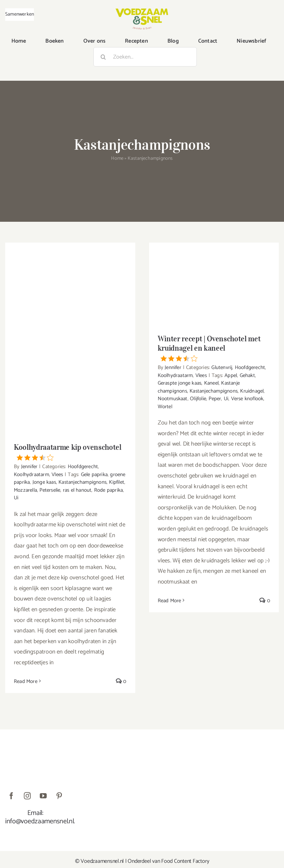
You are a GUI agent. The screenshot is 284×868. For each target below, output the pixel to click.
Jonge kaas (44, 482)
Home (117, 159)
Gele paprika (94, 475)
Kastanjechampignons (83, 482)
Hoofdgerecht (83, 467)
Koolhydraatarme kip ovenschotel (70, 451)
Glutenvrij (222, 367)
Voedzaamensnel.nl (102, 861)
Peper (215, 399)
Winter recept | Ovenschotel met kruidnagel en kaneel (214, 348)
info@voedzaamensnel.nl (39, 821)
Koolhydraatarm (31, 475)
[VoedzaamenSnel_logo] (142, 11)
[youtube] (43, 796)
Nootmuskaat (173, 399)
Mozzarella (25, 490)
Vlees (57, 475)
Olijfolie (198, 399)
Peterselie (50, 490)
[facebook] (11, 796)
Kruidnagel (252, 391)
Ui (16, 498)
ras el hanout (77, 490)
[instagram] (27, 796)
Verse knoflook (247, 399)
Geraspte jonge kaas (180, 383)
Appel (231, 375)
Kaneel (211, 383)
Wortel (165, 407)
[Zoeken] (103, 57)
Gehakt (247, 375)
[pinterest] (59, 796)
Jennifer (29, 467)
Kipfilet (117, 482)
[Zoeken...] (145, 57)
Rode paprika (108, 490)
